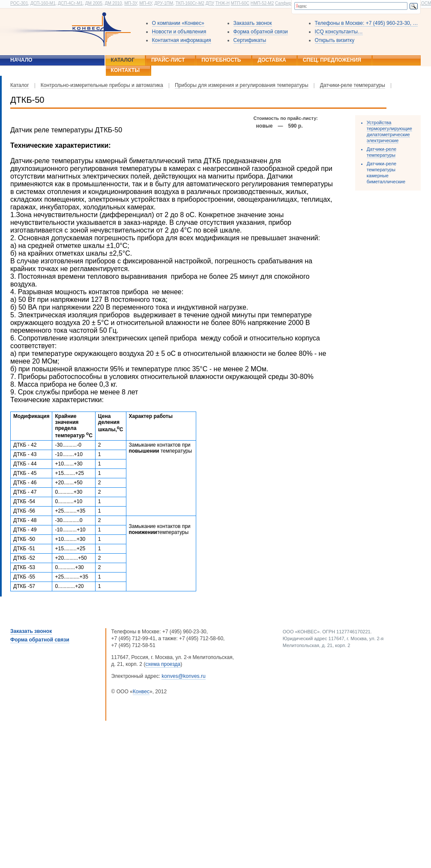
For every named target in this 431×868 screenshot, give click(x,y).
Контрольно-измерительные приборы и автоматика (102, 85)
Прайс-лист (168, 60)
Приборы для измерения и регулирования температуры (242, 85)
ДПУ (210, 3)
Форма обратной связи (261, 32)
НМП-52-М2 (262, 3)
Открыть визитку (335, 40)
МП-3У (130, 3)
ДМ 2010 (113, 3)
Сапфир (283, 3)
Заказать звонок (253, 23)
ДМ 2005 (94, 3)
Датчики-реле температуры (353, 85)
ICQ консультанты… (339, 32)
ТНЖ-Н (223, 3)
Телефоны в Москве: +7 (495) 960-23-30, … (367, 23)
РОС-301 (19, 3)
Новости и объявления (179, 32)
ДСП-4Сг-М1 (70, 3)
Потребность (221, 60)
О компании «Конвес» (178, 23)
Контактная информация (182, 40)
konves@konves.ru (183, 676)
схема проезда (163, 664)
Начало (21, 60)
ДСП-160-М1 (43, 3)
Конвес (141, 692)
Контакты (125, 70)
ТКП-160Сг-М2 (190, 3)
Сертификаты (250, 40)
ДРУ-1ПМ (164, 3)
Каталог (123, 60)
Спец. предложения (332, 60)
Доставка (272, 60)
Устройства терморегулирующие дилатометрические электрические (389, 131)
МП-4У (145, 3)
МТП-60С (240, 3)
